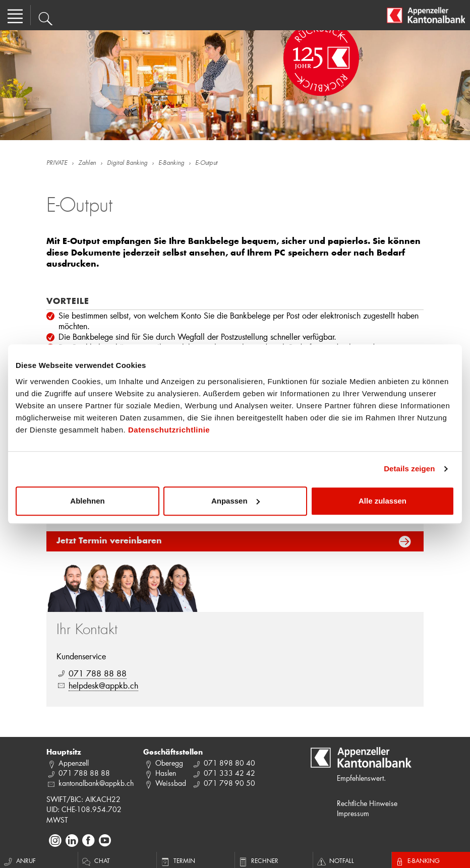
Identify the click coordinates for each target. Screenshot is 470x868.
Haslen (166, 773)
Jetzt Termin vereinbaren (109, 541)
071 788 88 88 (98, 673)
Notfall (335, 860)
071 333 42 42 (229, 773)
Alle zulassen (383, 501)
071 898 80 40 (229, 763)
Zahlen (87, 163)
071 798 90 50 (229, 783)
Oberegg (169, 763)
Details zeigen (409, 469)
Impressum (353, 813)
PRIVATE (57, 163)
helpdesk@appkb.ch (103, 685)
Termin (177, 860)
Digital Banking (127, 163)
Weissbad (171, 783)
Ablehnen (87, 501)
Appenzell (74, 763)
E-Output (206, 163)
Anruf (19, 860)
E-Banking (171, 163)
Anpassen (236, 501)
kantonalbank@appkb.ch (96, 783)
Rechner (258, 860)
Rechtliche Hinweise (367, 803)
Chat (95, 860)
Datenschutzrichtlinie (169, 430)
